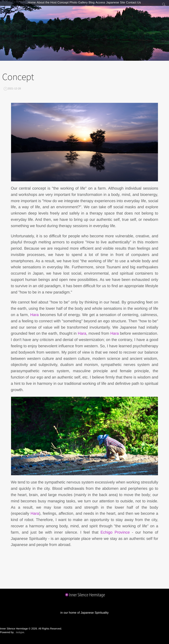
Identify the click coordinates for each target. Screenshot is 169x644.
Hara (35, 315)
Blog (94, 5)
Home (17, 5)
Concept (57, 5)
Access (107, 5)
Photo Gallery (76, 5)
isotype (20, 632)
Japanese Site (127, 5)
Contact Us (148, 5)
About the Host (36, 5)
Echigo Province (115, 532)
